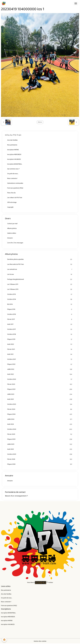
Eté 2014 (40, 304)
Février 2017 (40, 319)
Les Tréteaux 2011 (40, 284)
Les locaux (40, 274)
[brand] (4, 3)
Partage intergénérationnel (40, 279)
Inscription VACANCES (14, 159)
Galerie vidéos (12, 233)
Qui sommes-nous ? (13, 169)
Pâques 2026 (40, 464)
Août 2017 (40, 324)
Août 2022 (40, 374)
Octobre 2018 (40, 334)
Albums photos (12, 228)
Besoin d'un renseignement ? (16, 496)
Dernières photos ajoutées (40, 259)
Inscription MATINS (13, 150)
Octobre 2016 (40, 314)
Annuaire (10, 238)
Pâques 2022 (40, 364)
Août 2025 (40, 449)
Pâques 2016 (40, 309)
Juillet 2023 (40, 394)
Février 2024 (40, 409)
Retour (40, 122)
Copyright (10, 207)
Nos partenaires (12, 145)
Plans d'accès (11, 193)
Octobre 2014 (40, 299)
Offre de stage (12, 202)
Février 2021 (40, 349)
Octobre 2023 (40, 404)
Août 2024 (40, 424)
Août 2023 (40, 399)
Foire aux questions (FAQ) (15, 188)
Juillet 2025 (40, 444)
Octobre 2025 (40, 454)
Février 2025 (40, 434)
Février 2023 (40, 384)
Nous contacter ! (12, 178)
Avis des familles (12, 140)
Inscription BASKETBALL (15, 164)
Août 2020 (40, 344)
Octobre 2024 (40, 429)
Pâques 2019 (40, 339)
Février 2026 (40, 459)
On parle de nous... (13, 174)
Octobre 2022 (40, 379)
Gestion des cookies (40, 641)
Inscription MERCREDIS (14, 154)
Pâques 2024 (40, 414)
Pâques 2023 (40, 389)
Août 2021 (40, 354)
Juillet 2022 (40, 369)
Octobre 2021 (40, 359)
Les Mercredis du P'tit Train (40, 264)
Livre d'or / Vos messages (15, 243)
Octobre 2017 (40, 329)
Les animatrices (40, 269)
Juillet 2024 (40, 419)
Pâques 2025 (40, 439)
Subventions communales (15, 183)
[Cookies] (4, 640)
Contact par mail (12, 224)
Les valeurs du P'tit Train (15, 198)
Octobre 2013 (40, 294)
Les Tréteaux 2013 (40, 289)
